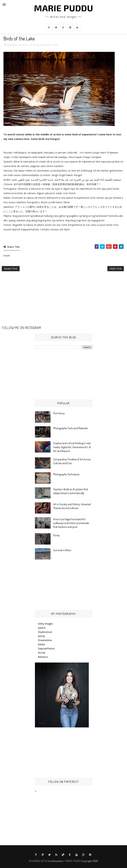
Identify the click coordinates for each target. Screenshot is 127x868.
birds (25, 45)
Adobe (42, 644)
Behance (43, 657)
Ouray (56, 535)
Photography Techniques (66, 474)
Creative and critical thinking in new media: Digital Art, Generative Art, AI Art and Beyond (72, 447)
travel (55, 45)
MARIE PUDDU (64, 8)
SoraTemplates (55, 861)
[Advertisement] (64, 301)
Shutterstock (45, 632)
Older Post (116, 269)
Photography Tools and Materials (70, 428)
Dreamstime (45, 640)
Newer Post (11, 269)
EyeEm (42, 628)
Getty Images (45, 624)
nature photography (40, 45)
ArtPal (41, 636)
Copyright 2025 (90, 861)
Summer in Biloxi (62, 550)
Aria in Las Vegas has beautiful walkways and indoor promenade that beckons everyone (71, 523)
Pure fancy (59, 413)
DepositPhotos (46, 649)
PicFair (42, 653)
